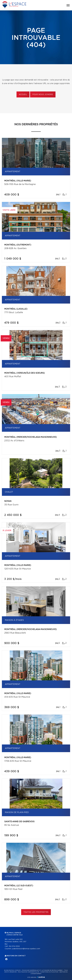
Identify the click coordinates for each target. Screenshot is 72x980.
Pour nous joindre (43, 95)
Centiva (41, 977)
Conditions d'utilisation (49, 972)
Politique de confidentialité (29, 972)
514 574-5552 (14, 946)
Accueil (23, 95)
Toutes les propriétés (36, 912)
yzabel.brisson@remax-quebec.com (26, 949)
